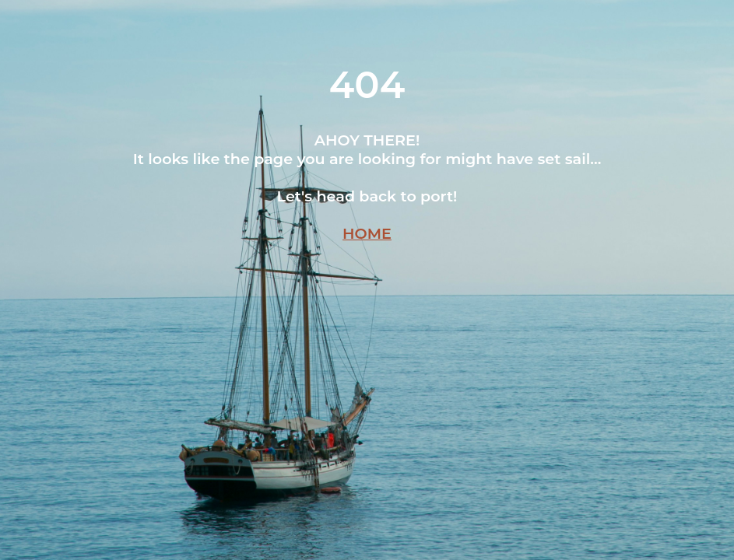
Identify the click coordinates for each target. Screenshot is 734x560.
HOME (367, 233)
